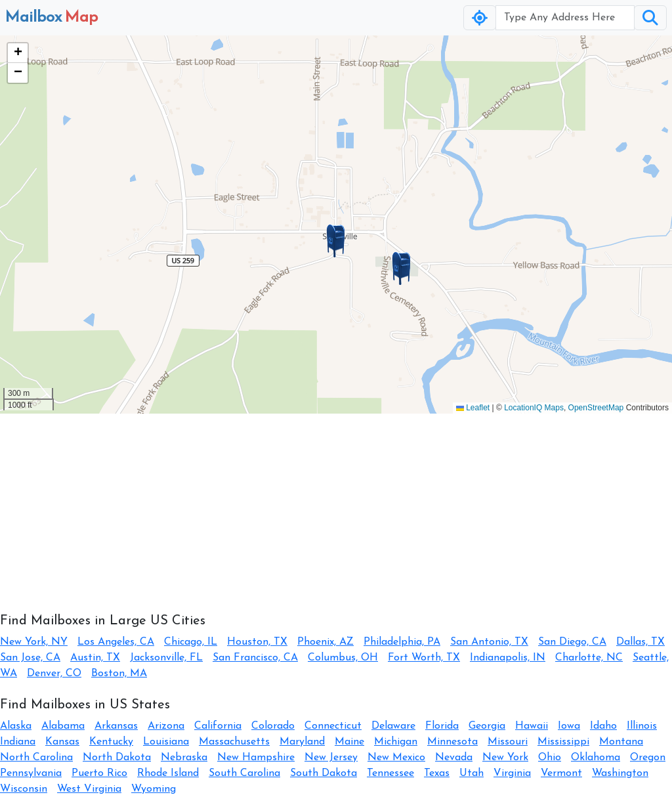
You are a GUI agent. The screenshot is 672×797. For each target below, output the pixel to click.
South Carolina (244, 773)
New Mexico (396, 758)
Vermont (561, 773)
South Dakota (324, 773)
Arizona (166, 726)
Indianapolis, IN (508, 658)
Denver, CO (54, 674)
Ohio (550, 758)
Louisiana (166, 742)
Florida (442, 726)
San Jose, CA (30, 658)
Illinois (642, 726)
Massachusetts (234, 742)
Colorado (273, 726)
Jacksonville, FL (166, 658)
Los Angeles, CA (116, 642)
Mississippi (563, 742)
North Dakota (117, 758)
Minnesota (452, 742)
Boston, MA (119, 674)
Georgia (487, 726)
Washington (620, 773)
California (218, 726)
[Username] (565, 18)
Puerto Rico (99, 773)
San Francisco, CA (255, 658)
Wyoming (154, 789)
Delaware (393, 726)
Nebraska (184, 758)
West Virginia (89, 789)
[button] (336, 241)
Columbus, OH (343, 658)
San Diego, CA (572, 642)
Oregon (648, 758)
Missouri (508, 742)
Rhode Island (168, 773)
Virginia (512, 773)
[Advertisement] (336, 506)
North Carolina (36, 758)
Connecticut (333, 726)
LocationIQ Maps (534, 408)
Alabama (63, 726)
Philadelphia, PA (402, 642)
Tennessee (390, 773)
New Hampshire (256, 758)
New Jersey (331, 758)
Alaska (16, 726)
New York (505, 758)
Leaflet (473, 408)
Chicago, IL (191, 642)
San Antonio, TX (489, 642)
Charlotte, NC (589, 658)
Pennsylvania (31, 773)
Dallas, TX (640, 642)
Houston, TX (257, 642)
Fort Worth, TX (424, 658)
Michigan (396, 742)
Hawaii (532, 726)
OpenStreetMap (596, 408)
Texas (437, 773)
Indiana (18, 742)
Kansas (62, 742)
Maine (349, 742)
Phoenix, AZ (325, 642)
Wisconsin (24, 789)
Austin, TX (95, 658)
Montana (621, 742)
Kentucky (111, 742)
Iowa (569, 726)
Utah (472, 773)
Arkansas (116, 726)
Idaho (603, 726)
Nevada (454, 758)
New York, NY (34, 642)
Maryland (302, 742)
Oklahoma (596, 758)
